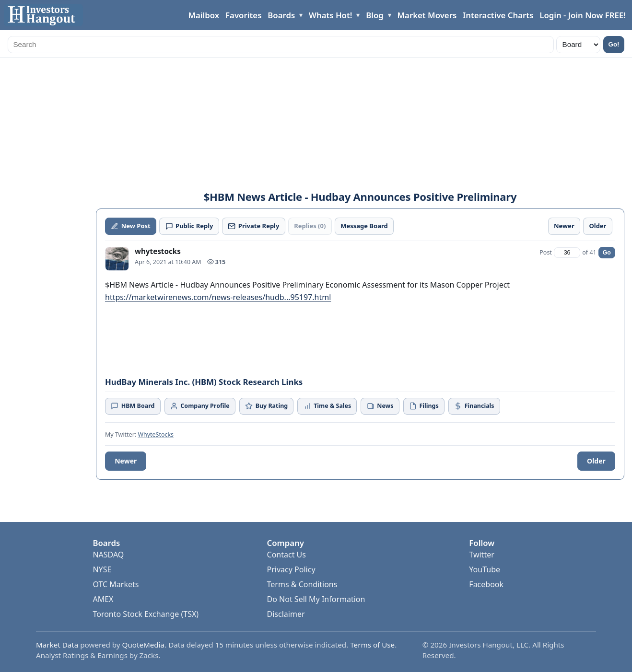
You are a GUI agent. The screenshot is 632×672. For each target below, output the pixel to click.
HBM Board (133, 406)
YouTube (485, 569)
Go (607, 253)
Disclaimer (286, 614)
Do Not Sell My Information (316, 599)
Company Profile (200, 406)
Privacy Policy (291, 569)
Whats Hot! (330, 15)
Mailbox (204, 15)
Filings (424, 406)
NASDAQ (108, 555)
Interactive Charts (498, 15)
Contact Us (287, 555)
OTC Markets (116, 584)
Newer (126, 461)
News (380, 406)
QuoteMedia (144, 645)
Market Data (57, 645)
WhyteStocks (156, 434)
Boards (281, 15)
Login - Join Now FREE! (583, 15)
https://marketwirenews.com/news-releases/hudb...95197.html (218, 297)
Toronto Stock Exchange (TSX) (146, 614)
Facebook (486, 584)
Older (596, 461)
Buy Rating (266, 406)
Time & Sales (328, 406)
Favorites (243, 15)
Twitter (481, 555)
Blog (375, 15)
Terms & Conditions (302, 584)
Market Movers (427, 15)
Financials (474, 406)
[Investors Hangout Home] (43, 15)
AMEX (103, 599)
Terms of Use (372, 645)
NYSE (102, 569)
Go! (614, 44)
